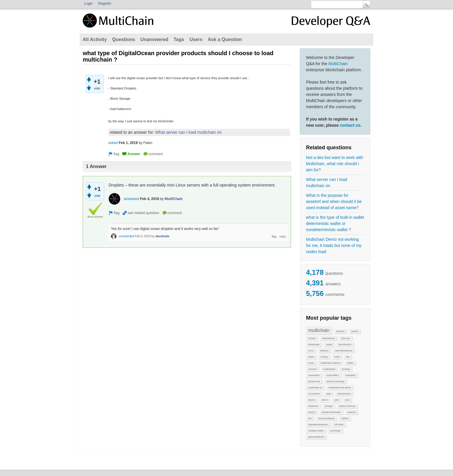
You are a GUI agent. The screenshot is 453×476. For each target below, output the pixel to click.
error (311, 351)
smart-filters (333, 375)
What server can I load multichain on (327, 183)
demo (324, 400)
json (348, 400)
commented (126, 236)
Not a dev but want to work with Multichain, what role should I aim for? (335, 164)
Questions (124, 39)
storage (329, 406)
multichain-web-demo (340, 388)
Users (196, 39)
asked (113, 143)
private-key (314, 381)
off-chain (339, 425)
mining (324, 357)
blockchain (314, 344)
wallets (345, 418)
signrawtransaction (318, 425)
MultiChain (338, 64)
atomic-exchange (335, 381)
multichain (319, 330)
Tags (179, 39)
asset (311, 357)
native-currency (347, 406)
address (324, 351)
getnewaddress (316, 437)
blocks (312, 400)
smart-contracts (326, 418)
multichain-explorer (330, 363)
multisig (346, 369)
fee (310, 418)
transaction (314, 375)
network (351, 412)
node (337, 357)
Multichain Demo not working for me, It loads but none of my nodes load (334, 245)
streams (340, 331)
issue (311, 363)
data (329, 394)
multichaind (329, 369)
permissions (345, 344)
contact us (350, 125)
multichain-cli (315, 388)
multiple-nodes (316, 431)
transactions (328, 338)
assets (355, 331)
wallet (329, 344)
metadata (350, 375)
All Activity (95, 39)
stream (312, 338)
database (313, 406)
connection (314, 394)
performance (344, 394)
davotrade (162, 236)
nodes (350, 363)
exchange (335, 431)
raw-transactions (344, 351)
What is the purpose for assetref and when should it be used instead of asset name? (334, 201)
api (348, 357)
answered (131, 199)
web (336, 400)
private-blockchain (331, 412)
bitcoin (312, 412)
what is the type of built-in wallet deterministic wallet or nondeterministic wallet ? (335, 223)
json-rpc (346, 338)
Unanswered (154, 39)
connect (312, 369)
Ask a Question (225, 39)
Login (88, 4)
